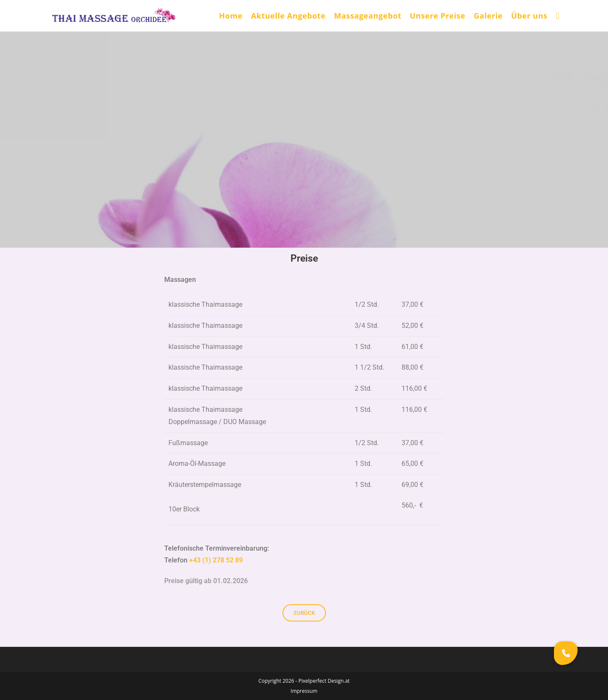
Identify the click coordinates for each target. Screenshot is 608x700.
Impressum (304, 691)
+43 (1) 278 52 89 (216, 560)
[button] (566, 653)
